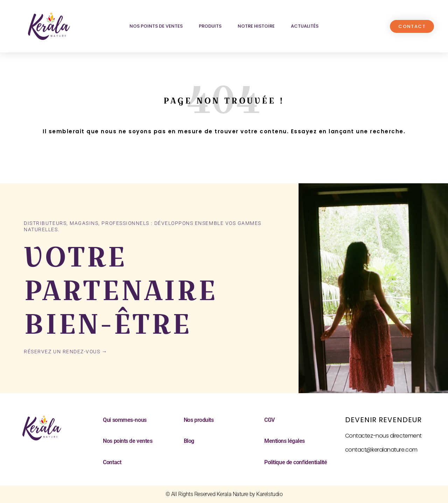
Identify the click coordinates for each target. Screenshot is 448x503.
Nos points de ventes (156, 26)
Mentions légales (285, 441)
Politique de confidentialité (296, 462)
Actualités (305, 26)
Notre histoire (256, 26)
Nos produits (199, 420)
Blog (189, 441)
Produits (210, 26)
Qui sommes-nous (125, 420)
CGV (269, 420)
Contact (112, 462)
